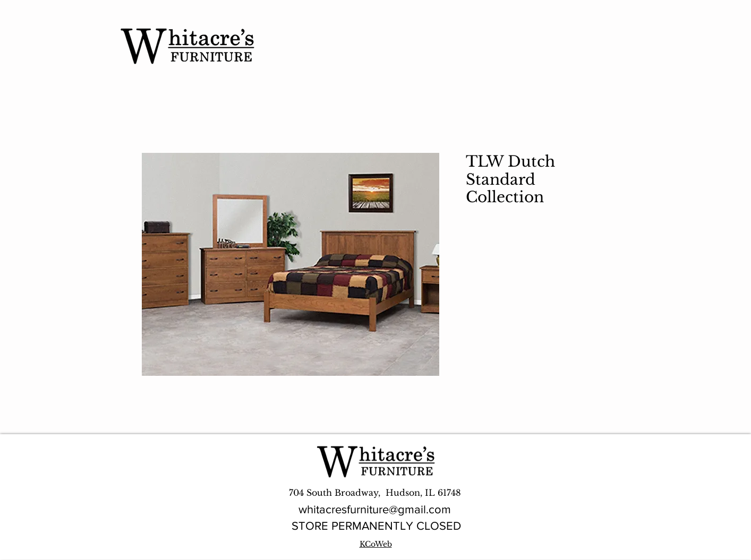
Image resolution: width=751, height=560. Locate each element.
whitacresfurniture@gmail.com (375, 509)
